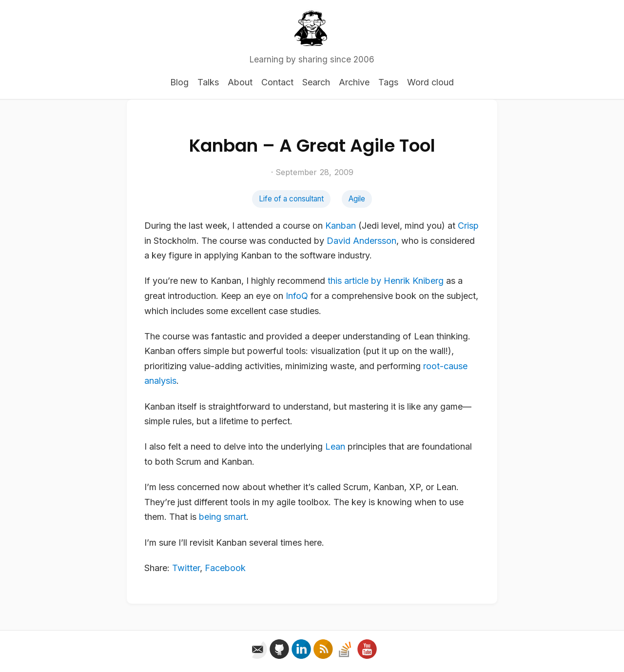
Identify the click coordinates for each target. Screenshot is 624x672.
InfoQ (297, 296)
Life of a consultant (291, 199)
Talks (208, 82)
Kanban (341, 226)
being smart (223, 517)
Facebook (225, 568)
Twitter (186, 568)
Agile (357, 199)
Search (316, 82)
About (240, 82)
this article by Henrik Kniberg (386, 281)
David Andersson (361, 241)
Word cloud (430, 82)
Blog (179, 82)
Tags (388, 82)
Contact (277, 82)
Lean (335, 446)
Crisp (468, 226)
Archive (354, 82)
